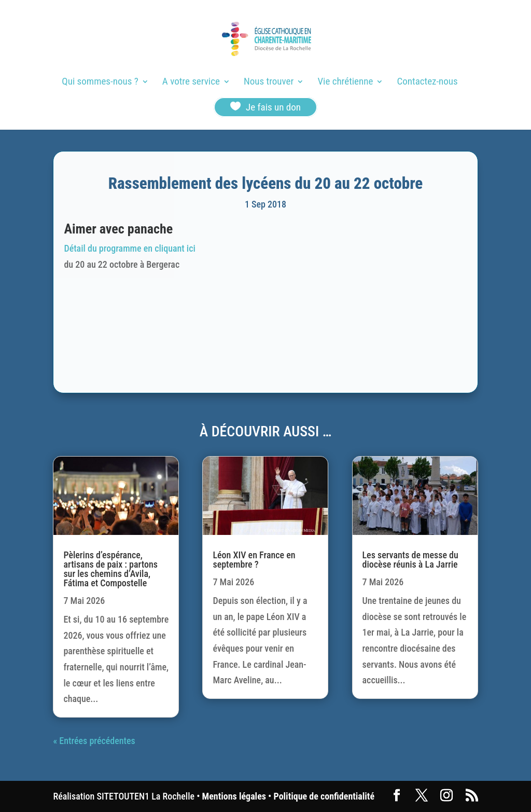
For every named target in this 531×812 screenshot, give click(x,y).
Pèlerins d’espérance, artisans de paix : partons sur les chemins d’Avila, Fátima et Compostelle (110, 569)
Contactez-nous (428, 82)
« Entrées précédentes (94, 741)
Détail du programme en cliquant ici (129, 248)
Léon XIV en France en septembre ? (254, 560)
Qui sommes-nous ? (100, 82)
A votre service (191, 82)
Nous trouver (269, 82)
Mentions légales (234, 796)
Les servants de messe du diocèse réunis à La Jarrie (410, 560)
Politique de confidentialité (324, 796)
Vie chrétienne (345, 82)
